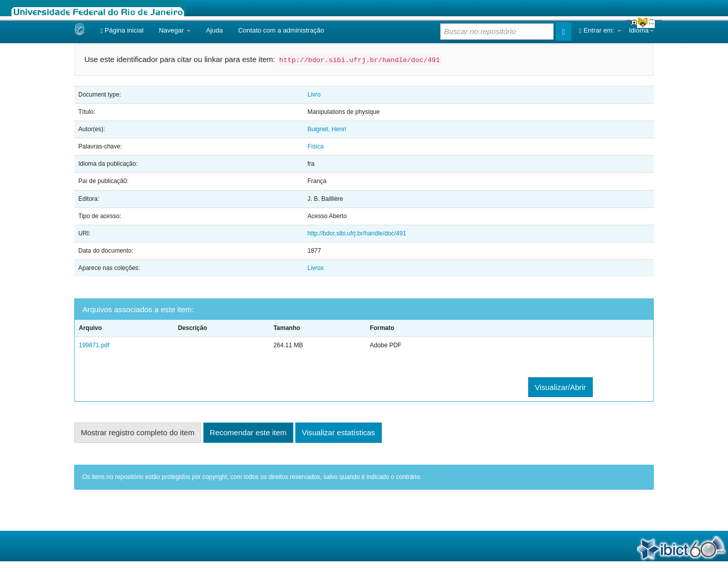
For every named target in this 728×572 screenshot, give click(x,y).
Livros (316, 268)
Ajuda (214, 30)
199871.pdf (94, 345)
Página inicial (122, 30)
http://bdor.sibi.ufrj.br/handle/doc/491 (357, 233)
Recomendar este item (248, 432)
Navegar (175, 30)
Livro (314, 95)
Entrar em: (600, 30)
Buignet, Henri (327, 129)
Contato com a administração (281, 30)
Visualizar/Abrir (560, 387)
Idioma (641, 30)
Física (316, 146)
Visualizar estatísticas (339, 432)
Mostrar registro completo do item (138, 432)
